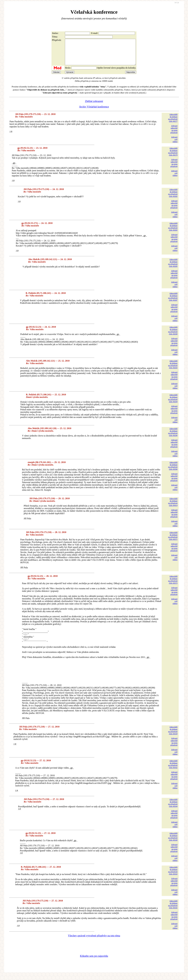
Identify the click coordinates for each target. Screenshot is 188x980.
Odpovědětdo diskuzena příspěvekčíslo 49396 (173, 471)
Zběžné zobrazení (94, 106)
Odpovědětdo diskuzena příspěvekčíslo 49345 (173, 909)
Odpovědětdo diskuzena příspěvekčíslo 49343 (173, 876)
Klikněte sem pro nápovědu (94, 961)
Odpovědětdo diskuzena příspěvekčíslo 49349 (173, 842)
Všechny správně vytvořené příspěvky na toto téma (94, 941)
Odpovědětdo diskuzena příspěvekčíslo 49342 (173, 769)
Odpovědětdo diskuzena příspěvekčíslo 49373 (173, 585)
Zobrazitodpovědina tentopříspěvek (174, 134)
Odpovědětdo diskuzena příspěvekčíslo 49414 (173, 507)
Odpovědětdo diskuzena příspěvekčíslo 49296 (173, 437)
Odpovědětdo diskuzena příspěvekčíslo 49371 (173, 541)
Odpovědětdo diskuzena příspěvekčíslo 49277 (173, 123)
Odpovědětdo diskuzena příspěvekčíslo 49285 (173, 268)
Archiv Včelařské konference (94, 112)
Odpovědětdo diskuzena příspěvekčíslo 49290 (173, 336)
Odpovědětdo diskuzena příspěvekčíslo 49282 (173, 198)
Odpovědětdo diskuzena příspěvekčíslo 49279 (173, 157)
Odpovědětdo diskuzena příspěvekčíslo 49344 (173, 808)
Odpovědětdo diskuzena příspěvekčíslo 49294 (173, 403)
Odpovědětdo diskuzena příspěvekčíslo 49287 (173, 302)
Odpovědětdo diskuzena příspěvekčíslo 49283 (173, 232)
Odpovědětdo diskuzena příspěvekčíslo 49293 (173, 369)
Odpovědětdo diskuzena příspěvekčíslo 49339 (173, 735)
